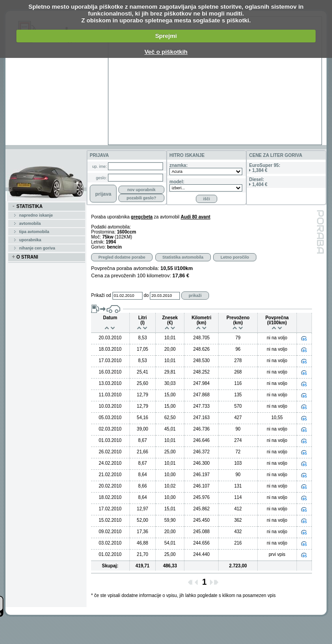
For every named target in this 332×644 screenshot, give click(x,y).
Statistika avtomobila (183, 257)
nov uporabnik (141, 190)
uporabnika (30, 240)
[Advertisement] (196, 81)
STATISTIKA (27, 207)
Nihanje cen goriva (37, 248)
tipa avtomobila (34, 232)
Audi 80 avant (196, 217)
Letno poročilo (235, 257)
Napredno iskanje (36, 215)
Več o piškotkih (166, 52)
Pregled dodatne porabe (122, 257)
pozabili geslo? (141, 198)
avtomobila (30, 223)
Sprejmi (166, 36)
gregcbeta (142, 217)
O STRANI (25, 257)
